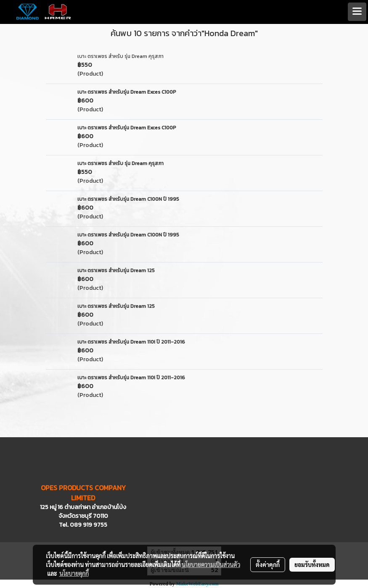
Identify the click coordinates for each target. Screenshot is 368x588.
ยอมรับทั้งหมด (312, 564)
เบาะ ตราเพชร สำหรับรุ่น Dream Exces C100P (127, 92)
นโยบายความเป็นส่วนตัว (211, 564)
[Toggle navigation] (357, 12)
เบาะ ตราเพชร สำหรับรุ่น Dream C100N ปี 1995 (128, 199)
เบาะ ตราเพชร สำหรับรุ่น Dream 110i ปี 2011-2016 (131, 342)
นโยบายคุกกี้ (74, 573)
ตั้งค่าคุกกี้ (268, 564)
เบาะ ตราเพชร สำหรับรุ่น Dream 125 (116, 270)
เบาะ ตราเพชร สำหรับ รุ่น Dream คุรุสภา (120, 56)
